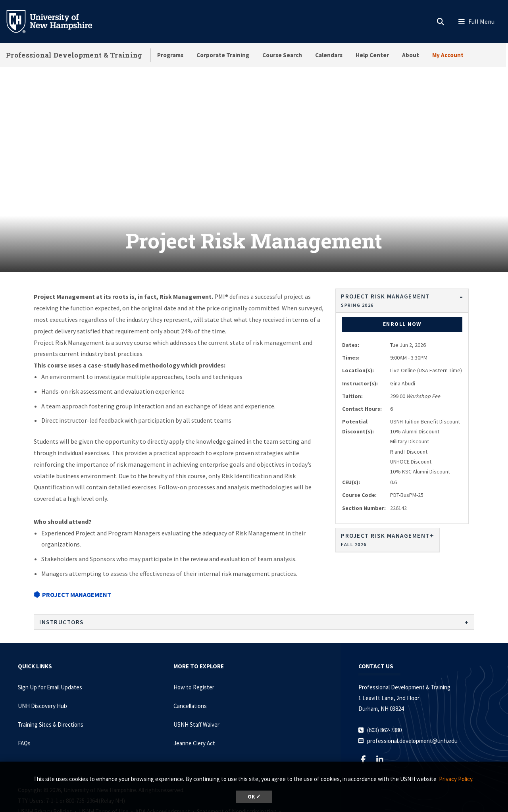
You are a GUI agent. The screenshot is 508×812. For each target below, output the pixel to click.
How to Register (194, 647)
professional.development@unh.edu (412, 701)
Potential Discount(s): (358, 387)
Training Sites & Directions (51, 685)
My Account (448, 55)
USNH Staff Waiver (196, 685)
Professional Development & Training (74, 55)
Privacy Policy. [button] (456, 779)
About (411, 55)
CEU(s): (351, 443)
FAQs (24, 703)
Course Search (282, 55)
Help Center (372, 55)
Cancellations (190, 666)
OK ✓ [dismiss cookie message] (254, 797)
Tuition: (352, 356)
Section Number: (364, 468)
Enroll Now (402, 284)
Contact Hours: (362, 369)
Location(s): (358, 331)
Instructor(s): (360, 344)
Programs (170, 55)
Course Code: (359, 455)
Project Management (72, 555)
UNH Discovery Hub (42, 666)
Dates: (351, 305)
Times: (351, 318)
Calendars (329, 55)
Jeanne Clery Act (194, 703)
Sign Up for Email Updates (50, 647)
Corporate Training (223, 55)
